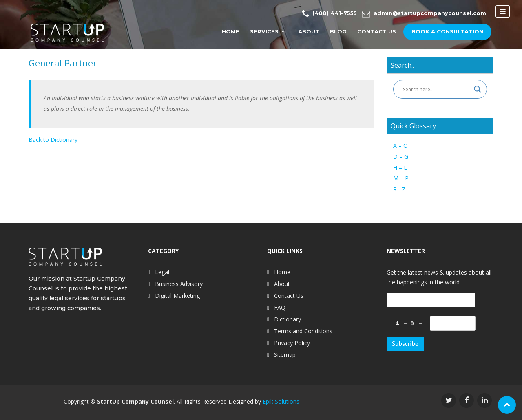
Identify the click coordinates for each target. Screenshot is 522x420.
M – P (401, 178)
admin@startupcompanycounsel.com (424, 14)
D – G (401, 157)
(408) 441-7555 (330, 14)
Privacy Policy (292, 343)
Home (231, 31)
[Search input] (437, 89)
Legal (162, 272)
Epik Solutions (281, 401)
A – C (400, 146)
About (309, 31)
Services (264, 31)
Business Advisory (179, 284)
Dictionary (288, 319)
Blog (338, 31)
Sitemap (285, 355)
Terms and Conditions (303, 331)
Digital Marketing (177, 296)
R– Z (399, 189)
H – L (400, 168)
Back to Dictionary (53, 140)
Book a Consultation (447, 31)
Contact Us (377, 31)
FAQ (280, 307)
